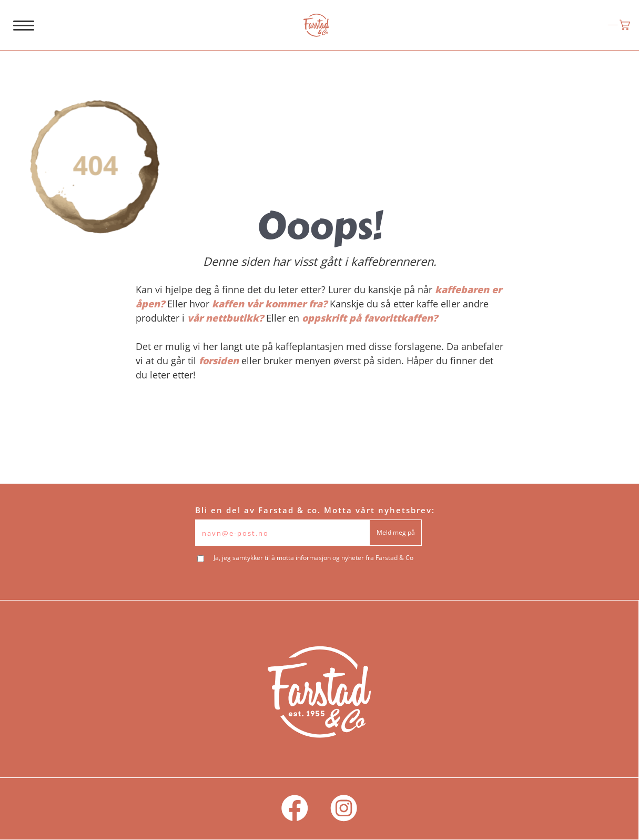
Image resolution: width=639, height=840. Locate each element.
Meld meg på (396, 532)
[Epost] (282, 533)
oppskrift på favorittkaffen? (370, 318)
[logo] (316, 25)
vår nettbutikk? (225, 318)
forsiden (219, 361)
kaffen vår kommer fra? (270, 304)
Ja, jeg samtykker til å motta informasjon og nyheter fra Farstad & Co (313, 558)
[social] (295, 809)
